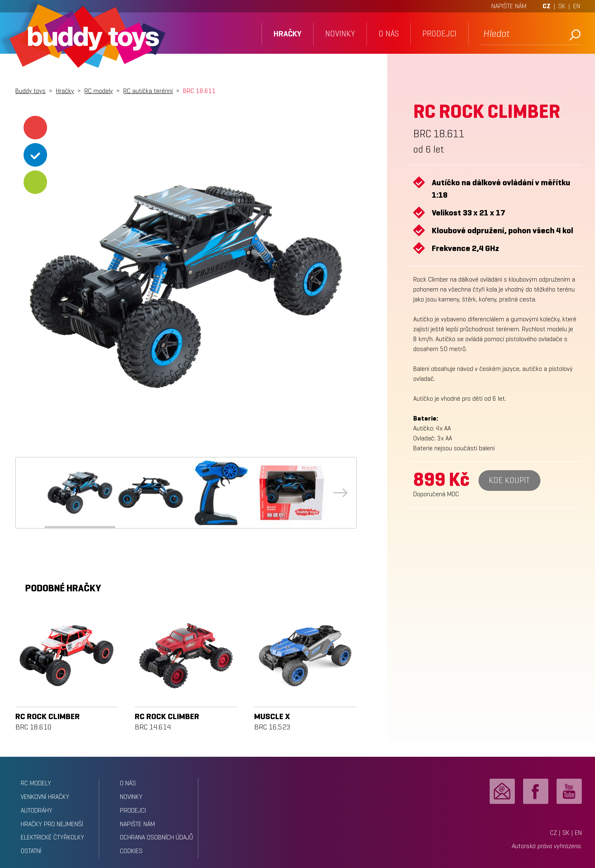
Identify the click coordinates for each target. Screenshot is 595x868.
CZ (546, 6)
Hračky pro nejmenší (52, 824)
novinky (340, 34)
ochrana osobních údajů (156, 837)
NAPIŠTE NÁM (509, 6)
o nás (389, 34)
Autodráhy (37, 810)
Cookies (131, 851)
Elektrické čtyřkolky (52, 837)
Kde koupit (509, 480)
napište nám (137, 824)
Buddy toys (30, 91)
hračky (288, 34)
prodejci (439, 34)
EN (577, 6)
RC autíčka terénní (148, 91)
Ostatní (31, 851)
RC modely (99, 91)
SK (562, 6)
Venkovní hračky (45, 797)
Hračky (65, 91)
